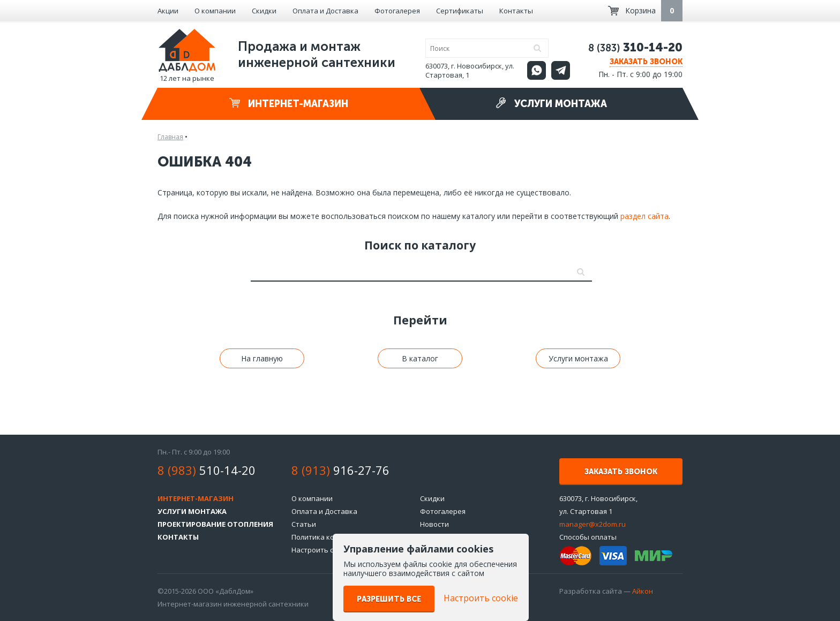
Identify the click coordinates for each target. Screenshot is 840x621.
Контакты (516, 11)
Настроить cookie (321, 550)
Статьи (304, 524)
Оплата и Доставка (325, 11)
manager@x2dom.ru (592, 524)
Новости (434, 524)
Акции (168, 11)
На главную (262, 358)
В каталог (420, 358)
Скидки (264, 11)
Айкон (643, 591)
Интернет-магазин (289, 104)
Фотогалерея (397, 11)
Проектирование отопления (215, 524)
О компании (215, 11)
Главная (170, 137)
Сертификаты (460, 11)
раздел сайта (644, 216)
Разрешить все (389, 599)
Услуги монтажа (551, 104)
